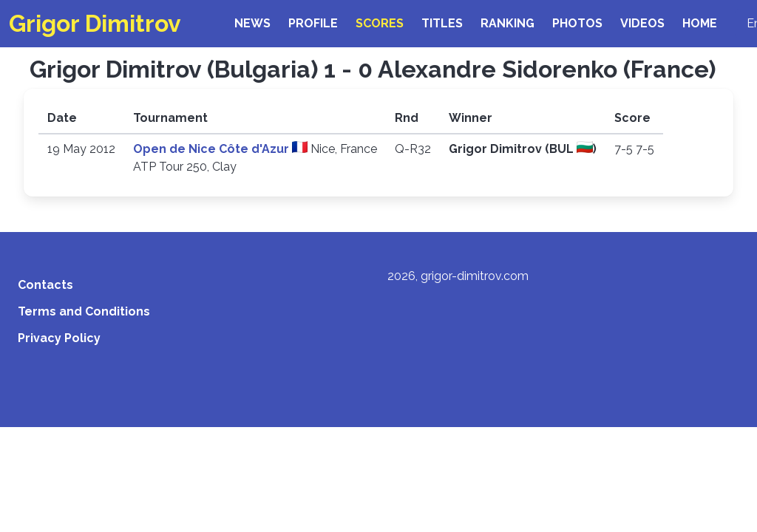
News (252, 23)
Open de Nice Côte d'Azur (213, 149)
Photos (577, 23)
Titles (442, 23)
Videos (642, 23)
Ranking (508, 23)
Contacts (45, 285)
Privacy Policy (59, 338)
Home (700, 23)
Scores (380, 23)
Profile (313, 23)
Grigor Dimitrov (95, 23)
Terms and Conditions (84, 311)
